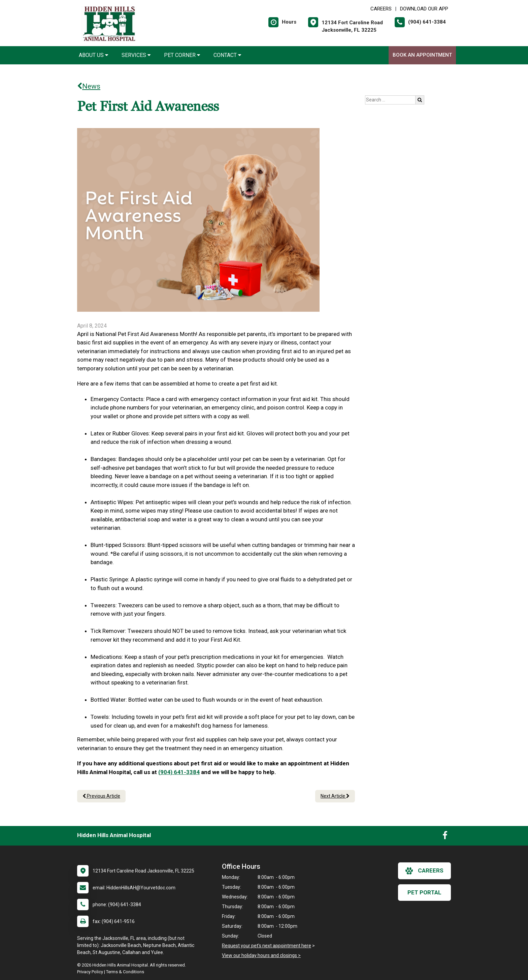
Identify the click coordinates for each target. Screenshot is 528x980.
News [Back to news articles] (89, 86)
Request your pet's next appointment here (267, 946)
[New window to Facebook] (445, 837)
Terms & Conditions (125, 972)
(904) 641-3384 (179, 772)
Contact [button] (227, 55)
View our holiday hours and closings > (261, 955)
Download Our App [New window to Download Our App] (424, 9)
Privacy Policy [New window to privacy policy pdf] (90, 972)
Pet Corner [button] (182, 55)
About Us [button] (93, 55)
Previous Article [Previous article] (101, 796)
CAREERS (381, 9)
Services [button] (136, 55)
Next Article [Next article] (335, 796)
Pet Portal (424, 892)
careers (424, 871)
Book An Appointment (422, 55)
